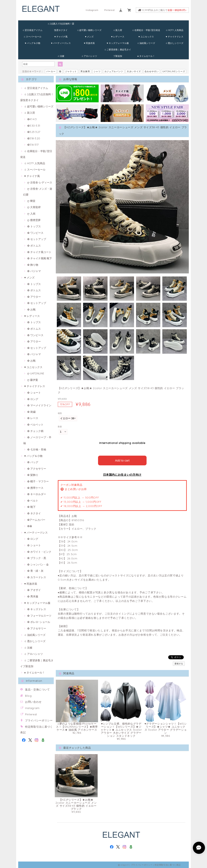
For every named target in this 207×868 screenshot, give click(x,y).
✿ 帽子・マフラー (38, 481)
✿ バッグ (33, 462)
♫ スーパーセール (33, 37)
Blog (28, 696)
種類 (60, 413)
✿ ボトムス (34, 246)
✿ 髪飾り (33, 475)
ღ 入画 (31, 214)
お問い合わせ (33, 702)
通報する (179, 663)
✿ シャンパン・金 (38, 564)
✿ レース (33, 418)
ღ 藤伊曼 (33, 380)
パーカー (51, 71)
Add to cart (122, 460)
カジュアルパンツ (114, 71)
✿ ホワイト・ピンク (39, 552)
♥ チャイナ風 (61, 37)
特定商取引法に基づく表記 (168, 864)
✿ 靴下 (31, 507)
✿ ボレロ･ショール (39, 622)
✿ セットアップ (37, 239)
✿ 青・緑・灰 (35, 571)
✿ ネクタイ (34, 513)
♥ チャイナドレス (175, 37)
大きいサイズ (134, 71)
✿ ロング (33, 399)
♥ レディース (118, 37)
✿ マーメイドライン (39, 405)
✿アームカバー (36, 520)
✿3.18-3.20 (34, 138)
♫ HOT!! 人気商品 (175, 30)
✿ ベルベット (35, 424)
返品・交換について (37, 689)
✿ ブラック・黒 (37, 558)
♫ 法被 (61, 56)
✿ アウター (34, 297)
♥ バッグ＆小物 (33, 43)
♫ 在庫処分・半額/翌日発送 (146, 30)
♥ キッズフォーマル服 (118, 43)
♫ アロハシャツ (89, 56)
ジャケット (71, 71)
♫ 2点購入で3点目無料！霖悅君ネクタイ (61, 25)
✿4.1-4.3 (32, 119)
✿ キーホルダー (37, 494)
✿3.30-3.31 (34, 126)
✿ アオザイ (34, 590)
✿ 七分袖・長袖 (37, 449)
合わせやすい (152, 71)
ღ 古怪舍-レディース (40, 182)
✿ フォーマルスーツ (39, 616)
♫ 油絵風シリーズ (146, 43)
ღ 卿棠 (31, 201)
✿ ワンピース (35, 233)
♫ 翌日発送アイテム (32, 30)
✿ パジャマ (34, 271)
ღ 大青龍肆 (34, 207)
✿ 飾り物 (33, 265)
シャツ (97, 71)
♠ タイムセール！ (146, 56)
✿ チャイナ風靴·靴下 (40, 258)
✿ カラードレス (37, 577)
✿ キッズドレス (37, 609)
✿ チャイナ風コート (39, 252)
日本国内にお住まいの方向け (122, 474)
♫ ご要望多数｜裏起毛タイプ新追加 (118, 50)
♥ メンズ (89, 37)
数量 (60, 427)
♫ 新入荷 (118, 30)
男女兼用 (85, 71)
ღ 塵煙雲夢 (34, 220)
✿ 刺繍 (31, 412)
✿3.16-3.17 (33, 145)
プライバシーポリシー (39, 720)
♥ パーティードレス (61, 43)
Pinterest (110, 10)
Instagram (92, 10)
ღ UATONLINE (36, 373)
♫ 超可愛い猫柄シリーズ (89, 30)
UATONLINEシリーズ (174, 71)
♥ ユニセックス (146, 37)
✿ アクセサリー (37, 469)
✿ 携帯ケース (35, 488)
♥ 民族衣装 (89, 43)
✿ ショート (34, 393)
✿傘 (30, 526)
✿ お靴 (31, 309)
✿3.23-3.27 (34, 132)
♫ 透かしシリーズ (174, 43)
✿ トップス (34, 226)
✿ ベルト (33, 501)
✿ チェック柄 (35, 431)
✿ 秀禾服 (33, 596)
